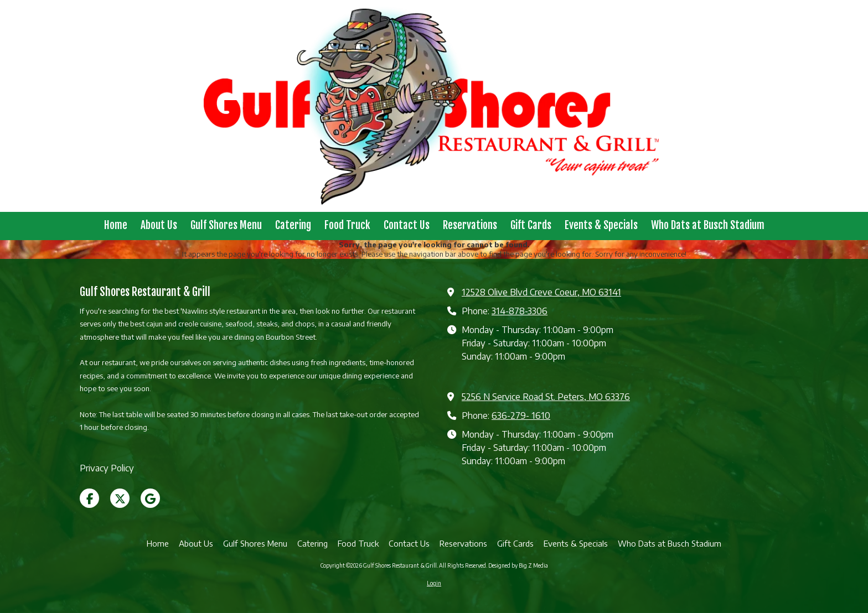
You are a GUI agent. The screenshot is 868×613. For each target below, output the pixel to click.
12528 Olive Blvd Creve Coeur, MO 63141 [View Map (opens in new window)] (541, 292)
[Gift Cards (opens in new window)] (531, 226)
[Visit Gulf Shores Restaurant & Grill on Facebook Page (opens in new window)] (89, 498)
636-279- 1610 (521, 415)
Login (434, 583)
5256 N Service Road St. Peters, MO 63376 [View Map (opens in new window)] (546, 396)
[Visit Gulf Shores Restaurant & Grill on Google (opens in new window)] (150, 498)
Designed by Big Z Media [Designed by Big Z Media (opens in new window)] (518, 565)
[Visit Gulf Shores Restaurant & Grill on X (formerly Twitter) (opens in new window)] (120, 498)
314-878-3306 (520, 311)
